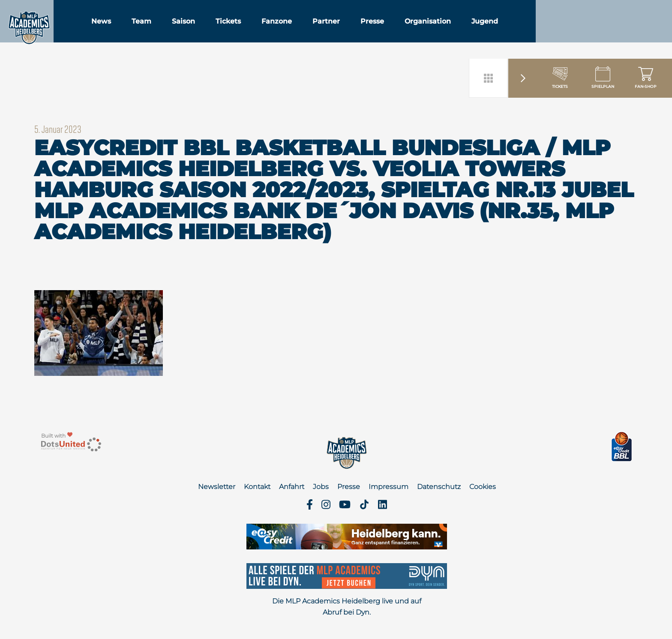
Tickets (265, 29)
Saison (220, 29)
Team (178, 29)
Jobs (321, 487)
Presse (409, 29)
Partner (363, 29)
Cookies (483, 487)
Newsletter (217, 487)
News (138, 29)
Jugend (521, 29)
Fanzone (313, 29)
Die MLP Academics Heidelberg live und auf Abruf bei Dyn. (347, 607)
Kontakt (257, 487)
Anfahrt (292, 487)
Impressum (388, 487)
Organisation (464, 29)
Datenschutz (439, 487)
